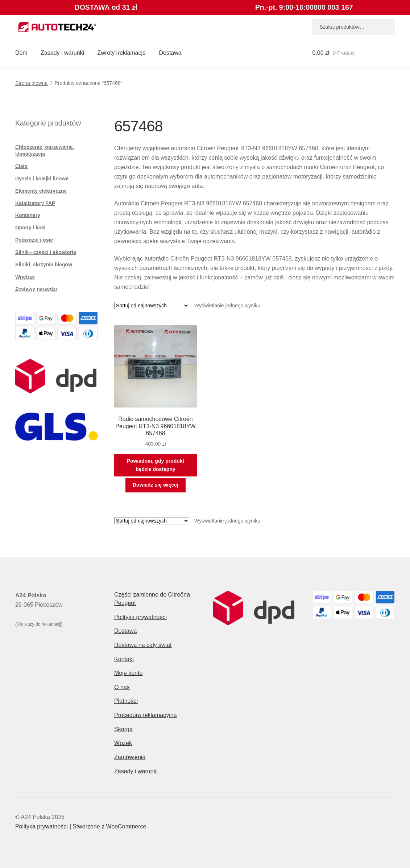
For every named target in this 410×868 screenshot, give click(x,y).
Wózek (123, 743)
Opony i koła (30, 228)
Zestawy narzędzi (36, 289)
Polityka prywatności (140, 617)
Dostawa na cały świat (143, 645)
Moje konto (128, 673)
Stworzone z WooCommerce (109, 826)
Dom (21, 53)
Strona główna (32, 83)
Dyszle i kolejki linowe (42, 179)
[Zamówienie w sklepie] (152, 306)
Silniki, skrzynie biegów (44, 265)
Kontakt (124, 659)
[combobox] (353, 27)
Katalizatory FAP (35, 203)
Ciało (21, 166)
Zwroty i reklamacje (122, 53)
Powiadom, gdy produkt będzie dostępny (156, 465)
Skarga (123, 729)
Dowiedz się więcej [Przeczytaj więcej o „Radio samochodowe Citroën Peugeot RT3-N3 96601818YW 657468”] (156, 485)
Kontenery (28, 215)
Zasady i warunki (62, 53)
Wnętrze (25, 277)
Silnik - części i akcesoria (46, 252)
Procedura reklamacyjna (146, 715)
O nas (122, 687)
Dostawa (170, 53)
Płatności (126, 701)
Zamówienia (130, 757)
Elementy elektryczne (41, 191)
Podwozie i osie (34, 240)
